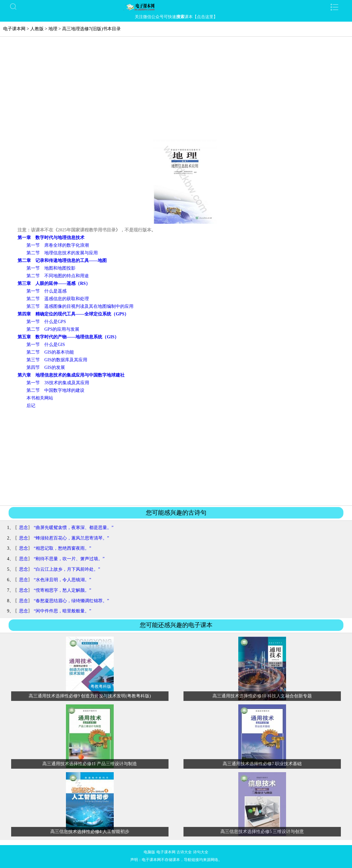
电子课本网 (14, 29)
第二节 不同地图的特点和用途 (58, 276)
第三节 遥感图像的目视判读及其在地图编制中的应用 (80, 306)
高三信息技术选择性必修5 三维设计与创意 (262, 832)
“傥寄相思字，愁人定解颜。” (62, 590)
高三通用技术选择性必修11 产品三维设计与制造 (90, 764)
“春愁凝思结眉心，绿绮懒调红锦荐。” (71, 601)
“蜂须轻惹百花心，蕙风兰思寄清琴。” (71, 538)
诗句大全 (201, 852)
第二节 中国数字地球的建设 (55, 390)
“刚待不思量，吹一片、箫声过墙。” (69, 559)
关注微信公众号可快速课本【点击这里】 (176, 17)
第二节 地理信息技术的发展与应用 (62, 253)
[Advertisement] (176, 91)
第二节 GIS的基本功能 (50, 352)
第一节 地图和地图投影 (51, 268)
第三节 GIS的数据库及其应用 (57, 360)
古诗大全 (184, 852)
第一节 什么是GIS (46, 345)
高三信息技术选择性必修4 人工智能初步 (90, 832)
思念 (24, 528)
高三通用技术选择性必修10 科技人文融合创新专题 (262, 696)
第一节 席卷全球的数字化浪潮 (58, 245)
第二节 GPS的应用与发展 (53, 329)
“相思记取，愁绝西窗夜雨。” (62, 548)
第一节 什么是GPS (46, 322)
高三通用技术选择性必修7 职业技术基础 (262, 764)
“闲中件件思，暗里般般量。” (62, 611)
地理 (53, 29)
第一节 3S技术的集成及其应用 (58, 383)
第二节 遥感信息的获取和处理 (58, 299)
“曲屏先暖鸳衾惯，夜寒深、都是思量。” (74, 528)
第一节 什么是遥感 (47, 291)
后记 (31, 406)
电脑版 (149, 852)
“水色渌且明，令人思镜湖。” (62, 580)
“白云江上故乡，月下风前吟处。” (67, 569)
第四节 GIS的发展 (46, 367)
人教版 (37, 29)
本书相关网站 (40, 398)
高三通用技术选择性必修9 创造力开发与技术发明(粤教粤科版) (90, 696)
